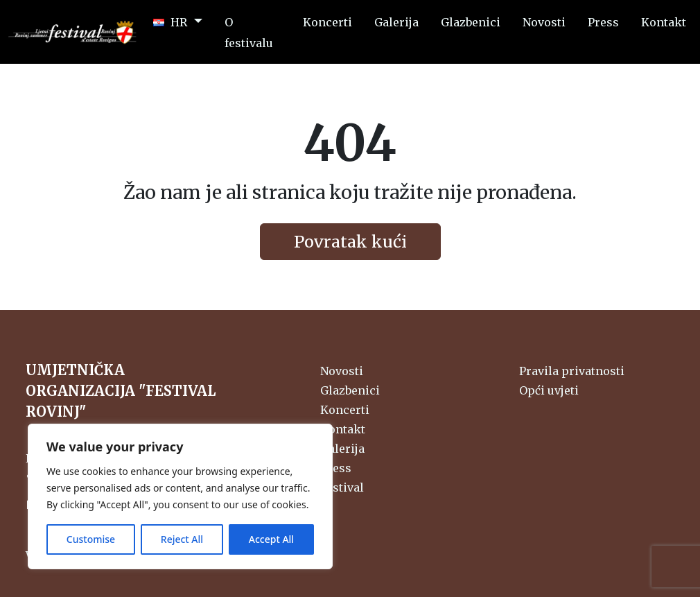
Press (336, 468)
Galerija (342, 449)
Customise (91, 539)
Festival (342, 487)
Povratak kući (350, 242)
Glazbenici (350, 390)
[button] (178, 21)
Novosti (342, 371)
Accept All (271, 539)
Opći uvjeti (549, 390)
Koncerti (345, 410)
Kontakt (343, 429)
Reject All (182, 539)
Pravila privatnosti (572, 371)
